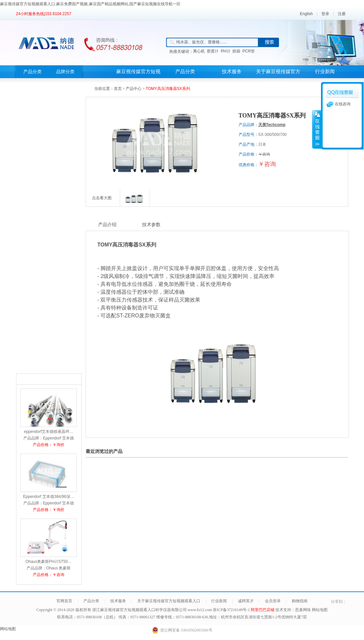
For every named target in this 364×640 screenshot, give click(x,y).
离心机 (199, 51)
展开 (317, 129)
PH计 (226, 51)
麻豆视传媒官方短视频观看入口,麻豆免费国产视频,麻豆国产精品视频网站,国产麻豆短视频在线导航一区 (90, 4)
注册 (342, 14)
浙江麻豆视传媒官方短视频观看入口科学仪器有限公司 (139, 610)
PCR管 (249, 51)
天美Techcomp (272, 125)
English (306, 14)
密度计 (213, 51)
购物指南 (300, 601)
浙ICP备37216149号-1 (232, 610)
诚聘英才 (246, 601)
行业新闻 (325, 72)
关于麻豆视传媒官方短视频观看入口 (278, 78)
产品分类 (32, 72)
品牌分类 (65, 72)
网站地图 (320, 610)
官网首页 (64, 601)
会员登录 (273, 601)
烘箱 (236, 51)
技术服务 (232, 72)
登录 (325, 14)
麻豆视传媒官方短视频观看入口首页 (138, 78)
